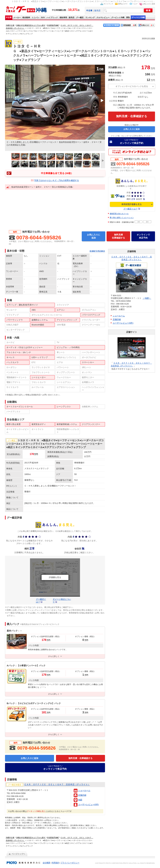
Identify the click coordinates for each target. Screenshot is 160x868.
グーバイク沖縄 (138, 17)
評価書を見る (55, 577)
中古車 (9, 17)
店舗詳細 (82, 795)
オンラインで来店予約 (132, 142)
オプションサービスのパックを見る (132, 86)
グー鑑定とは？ (131, 209)
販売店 (97, 11)
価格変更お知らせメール (119, 214)
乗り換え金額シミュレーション (122, 217)
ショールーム (84, 790)
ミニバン (35, 17)
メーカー (17, 17)
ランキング (90, 17)
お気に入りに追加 (149, 4)
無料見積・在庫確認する (132, 116)
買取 (128, 17)
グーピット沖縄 (118, 17)
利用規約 (55, 863)
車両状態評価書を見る (132, 204)
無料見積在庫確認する (118, 236)
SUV (43, 17)
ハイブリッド (52, 17)
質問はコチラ (123, 4)
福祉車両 (63, 17)
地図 (80, 800)
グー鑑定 (80, 17)
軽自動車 (26, 17)
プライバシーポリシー (70, 863)
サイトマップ (108, 4)
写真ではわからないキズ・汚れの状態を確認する (57, 180)
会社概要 (46, 863)
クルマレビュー (103, 17)
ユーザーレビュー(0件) (89, 804)
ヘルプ (135, 4)
